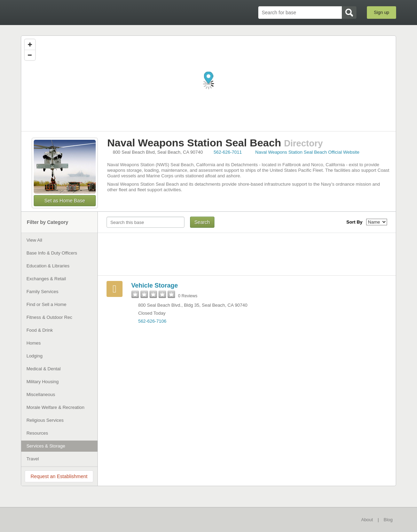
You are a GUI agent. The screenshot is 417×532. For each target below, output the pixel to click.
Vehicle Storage (155, 285)
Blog (388, 520)
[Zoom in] (30, 45)
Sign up (381, 12)
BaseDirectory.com (72, 12)
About (367, 520)
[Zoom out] (30, 55)
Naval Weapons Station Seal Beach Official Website (307, 152)
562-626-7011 (228, 152)
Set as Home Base (65, 201)
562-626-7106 (152, 321)
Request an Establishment (59, 476)
